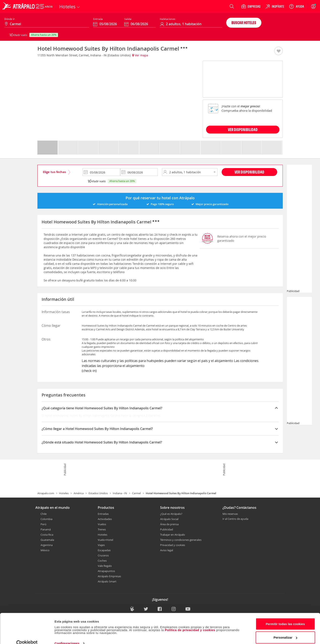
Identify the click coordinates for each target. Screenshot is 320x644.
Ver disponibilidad (249, 172)
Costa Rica (47, 535)
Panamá (46, 529)
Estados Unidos (98, 493)
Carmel (136, 493)
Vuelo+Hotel (105, 540)
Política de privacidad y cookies (190, 622)
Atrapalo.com (46, 493)
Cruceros (103, 555)
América (79, 493)
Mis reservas (230, 514)
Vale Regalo (105, 566)
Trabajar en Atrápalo (173, 535)
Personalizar (285, 630)
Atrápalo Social (169, 519)
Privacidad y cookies (173, 545)
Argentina (47, 545)
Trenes (102, 529)
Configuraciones (67, 636)
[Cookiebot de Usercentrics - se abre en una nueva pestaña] (27, 636)
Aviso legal (167, 550)
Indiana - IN (120, 493)
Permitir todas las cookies (285, 616)
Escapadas (104, 550)
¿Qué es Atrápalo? (171, 514)
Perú (43, 524)
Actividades (105, 519)
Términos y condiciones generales (181, 540)
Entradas (103, 514)
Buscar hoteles (244, 23)
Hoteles (64, 493)
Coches (102, 561)
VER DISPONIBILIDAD (243, 129)
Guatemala (47, 540)
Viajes (101, 545)
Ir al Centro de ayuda (235, 519)
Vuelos (102, 524)
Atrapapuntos (106, 571)
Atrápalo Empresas (109, 576)
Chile (44, 514)
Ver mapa (140, 55)
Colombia (46, 519)
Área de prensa (169, 524)
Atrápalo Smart (107, 581)
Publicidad (167, 529)
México (45, 550)
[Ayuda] (297, 6)
